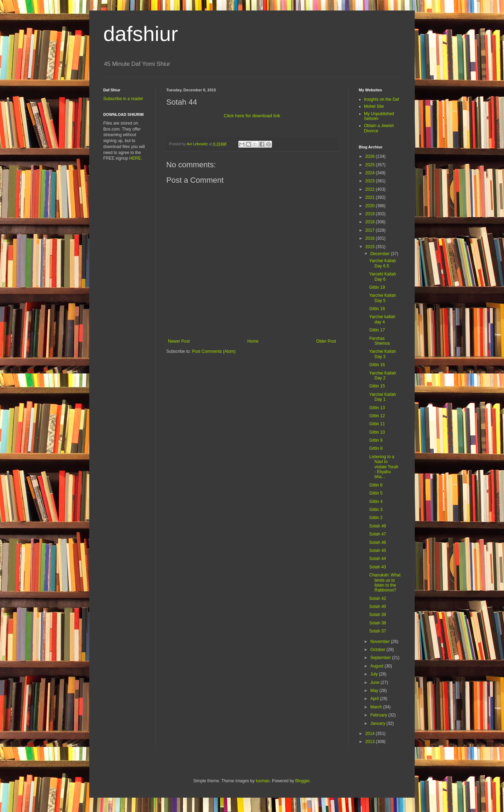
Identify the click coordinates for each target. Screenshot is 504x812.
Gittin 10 (377, 432)
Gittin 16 (377, 365)
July (375, 674)
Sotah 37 (378, 631)
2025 (371, 165)
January (378, 723)
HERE (135, 158)
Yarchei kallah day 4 (382, 319)
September (381, 658)
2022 (371, 189)
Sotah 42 (378, 598)
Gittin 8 (376, 448)
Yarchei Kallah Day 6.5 (383, 263)
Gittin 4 (376, 502)
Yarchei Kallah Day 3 (383, 354)
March (377, 707)
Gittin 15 (377, 386)
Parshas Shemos (380, 341)
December (381, 254)
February (379, 715)
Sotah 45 (378, 551)
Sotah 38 (378, 623)
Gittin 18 (377, 309)
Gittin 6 (376, 485)
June (375, 682)
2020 (371, 206)
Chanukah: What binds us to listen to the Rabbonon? (385, 583)
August (377, 666)
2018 (371, 222)
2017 (371, 230)
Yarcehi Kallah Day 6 (383, 276)
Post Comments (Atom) (214, 351)
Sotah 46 (378, 542)
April (375, 699)
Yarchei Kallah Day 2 (383, 376)
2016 (371, 238)
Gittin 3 (376, 510)
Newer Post (179, 341)
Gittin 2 (376, 518)
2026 (371, 156)
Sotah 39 (378, 615)
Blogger (303, 781)
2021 (371, 197)
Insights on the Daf (381, 99)
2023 (371, 181)
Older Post (326, 341)
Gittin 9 (376, 440)
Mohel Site (374, 106)
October (378, 650)
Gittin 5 (376, 493)
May (375, 691)
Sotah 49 (378, 526)
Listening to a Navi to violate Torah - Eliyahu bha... (384, 467)
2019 (371, 214)
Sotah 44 (378, 559)
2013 (371, 742)
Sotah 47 (378, 534)
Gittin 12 (377, 416)
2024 (371, 173)
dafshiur (141, 34)
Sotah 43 (378, 567)
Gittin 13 (377, 408)
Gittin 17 (377, 330)
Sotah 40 (378, 607)
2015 (371, 247)
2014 (371, 734)
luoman (263, 781)
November (381, 642)
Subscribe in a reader (123, 99)
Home (253, 341)
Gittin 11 (377, 424)
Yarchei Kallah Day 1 (383, 397)
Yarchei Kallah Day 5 (383, 298)
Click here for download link (252, 116)
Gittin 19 (377, 287)
